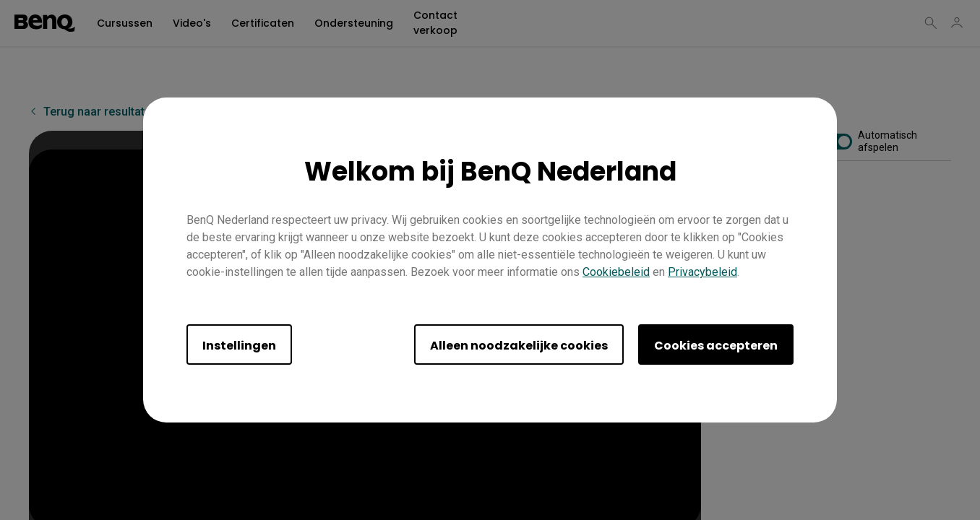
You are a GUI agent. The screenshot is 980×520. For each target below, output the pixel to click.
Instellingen (239, 346)
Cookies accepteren (716, 346)
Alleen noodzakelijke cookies (519, 346)
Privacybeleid (702, 272)
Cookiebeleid (616, 272)
